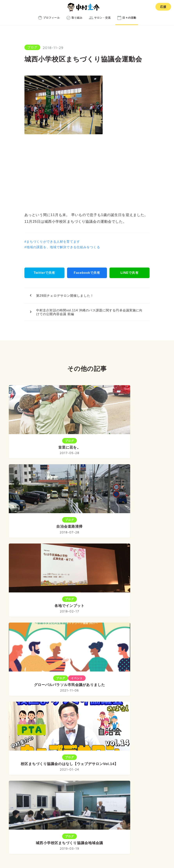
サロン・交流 (111, 776)
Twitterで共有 (44, 273)
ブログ (32, 47)
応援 (163, 7)
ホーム (30, 776)
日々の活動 (141, 776)
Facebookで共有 (87, 273)
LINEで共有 (129, 273)
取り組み (84, 776)
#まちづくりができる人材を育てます (52, 242)
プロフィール (56, 776)
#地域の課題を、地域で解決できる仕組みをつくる (62, 247)
